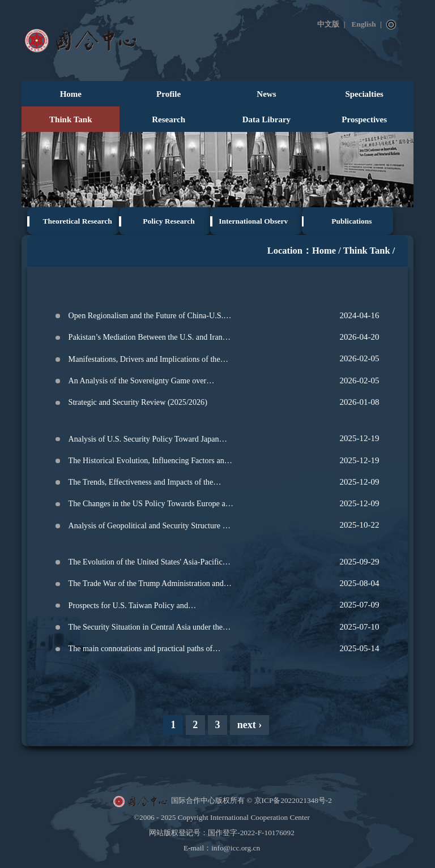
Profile (169, 94)
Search (391, 25)
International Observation (261, 221)
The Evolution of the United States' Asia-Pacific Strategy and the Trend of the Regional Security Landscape (146, 564)
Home (71, 94)
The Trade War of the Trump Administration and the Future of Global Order (146, 585)
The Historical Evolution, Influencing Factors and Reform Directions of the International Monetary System (148, 462)
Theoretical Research (78, 221)
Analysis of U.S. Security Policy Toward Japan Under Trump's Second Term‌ (144, 441)
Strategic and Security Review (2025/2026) (138, 402)
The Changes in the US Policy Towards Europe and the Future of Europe (151, 505)
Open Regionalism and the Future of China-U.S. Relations (146, 317)
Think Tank (71, 119)
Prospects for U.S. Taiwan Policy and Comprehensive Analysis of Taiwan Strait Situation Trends (151, 607)
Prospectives (364, 119)
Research (169, 119)
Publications (351, 221)
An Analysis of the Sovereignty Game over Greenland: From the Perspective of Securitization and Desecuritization (149, 382)
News (266, 94)
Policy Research (169, 221)
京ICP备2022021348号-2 (293, 800)
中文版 (328, 24)
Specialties (364, 94)
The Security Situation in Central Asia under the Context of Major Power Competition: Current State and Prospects (146, 629)
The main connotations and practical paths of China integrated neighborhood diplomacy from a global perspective (148, 650)
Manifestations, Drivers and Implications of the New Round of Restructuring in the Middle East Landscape (146, 361)
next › (250, 725)
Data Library (266, 119)
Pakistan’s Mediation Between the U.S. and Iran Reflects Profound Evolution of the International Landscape (146, 339)
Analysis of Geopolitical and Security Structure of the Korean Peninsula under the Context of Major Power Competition (149, 527)
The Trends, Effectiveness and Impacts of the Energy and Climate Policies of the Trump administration (141, 484)
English (364, 24)
